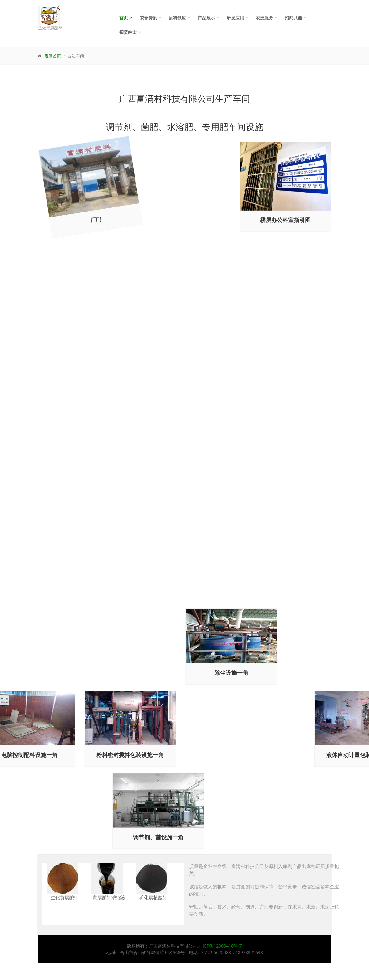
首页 (124, 18)
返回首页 (53, 56)
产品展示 (206, 18)
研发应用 (235, 18)
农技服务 (264, 18)
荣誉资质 (148, 18)
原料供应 (177, 18)
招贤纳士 (128, 32)
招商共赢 (293, 18)
